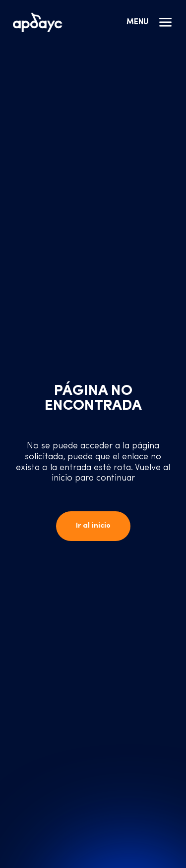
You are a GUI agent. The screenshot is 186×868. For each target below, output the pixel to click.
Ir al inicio (93, 526)
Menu (150, 22)
